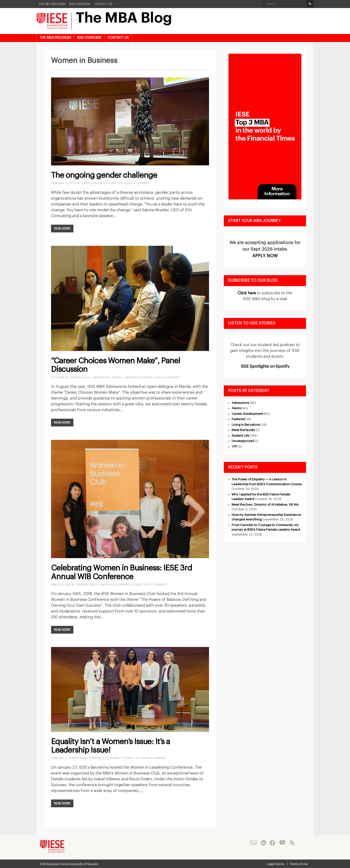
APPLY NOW (265, 256)
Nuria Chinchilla (92, 758)
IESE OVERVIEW (80, 4)
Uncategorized (243, 441)
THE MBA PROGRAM (52, 4)
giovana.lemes (87, 585)
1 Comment (159, 585)
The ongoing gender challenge (104, 175)
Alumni (117, 378)
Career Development (138, 378)
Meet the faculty (243, 430)
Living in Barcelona (246, 425)
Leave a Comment (137, 183)
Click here (247, 293)
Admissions (101, 378)
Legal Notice (276, 864)
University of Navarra (84, 864)
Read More (62, 229)
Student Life (114, 183)
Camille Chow (92, 183)
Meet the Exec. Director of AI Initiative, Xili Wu (265, 505)
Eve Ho (85, 378)
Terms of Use (299, 864)
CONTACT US (103, 4)
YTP (234, 447)
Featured (113, 758)
